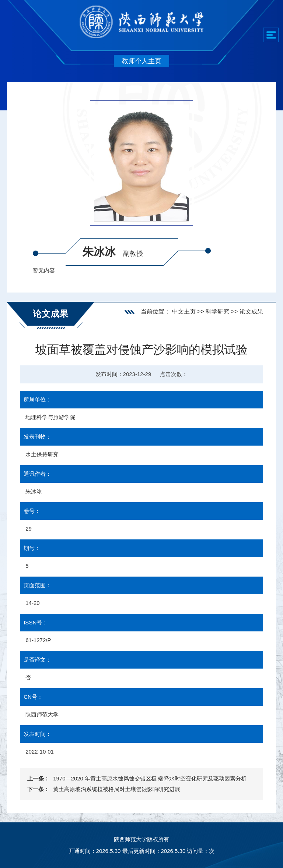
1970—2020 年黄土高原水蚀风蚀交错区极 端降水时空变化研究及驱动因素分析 (150, 778)
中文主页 (184, 311)
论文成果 (251, 311)
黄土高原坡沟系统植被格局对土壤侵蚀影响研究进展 (117, 789)
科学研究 (217, 311)
